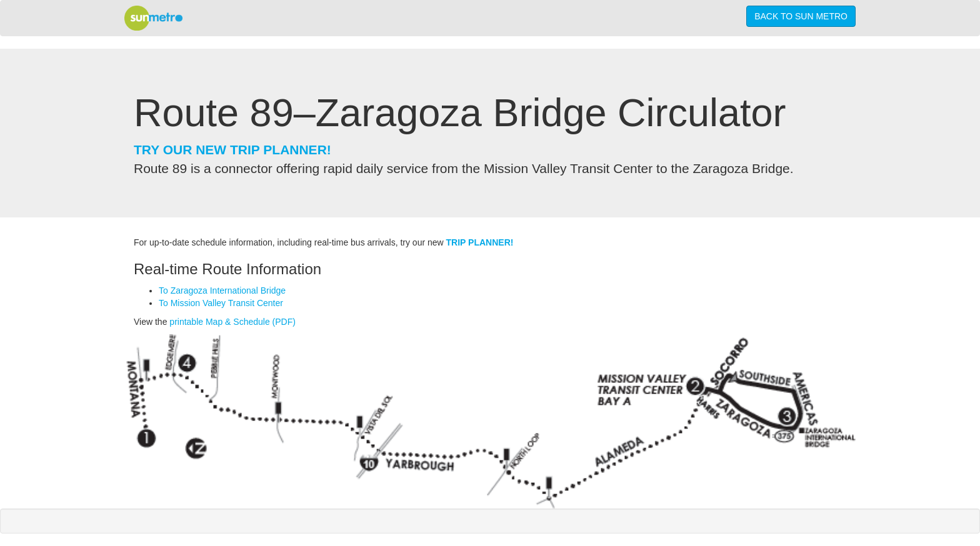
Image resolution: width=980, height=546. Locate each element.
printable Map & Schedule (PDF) (232, 322)
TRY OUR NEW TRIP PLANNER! (232, 150)
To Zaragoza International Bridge (222, 290)
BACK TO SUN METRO (801, 16)
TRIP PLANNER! (480, 242)
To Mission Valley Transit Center (221, 303)
